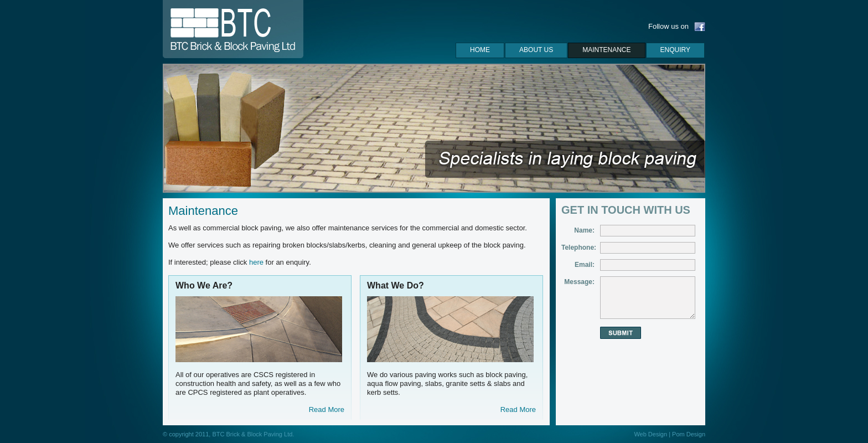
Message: (579, 282)
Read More (327, 409)
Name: (584, 230)
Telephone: (579, 248)
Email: (585, 265)
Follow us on (668, 26)
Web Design (650, 434)
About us (536, 50)
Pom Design (689, 434)
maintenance (606, 50)
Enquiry (675, 50)
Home (480, 50)
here (256, 262)
